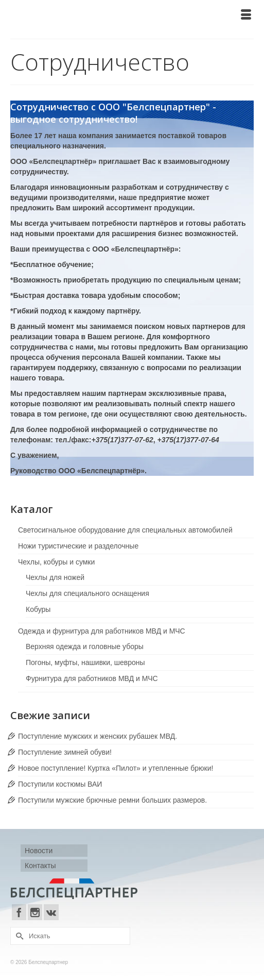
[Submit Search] (18, 936)
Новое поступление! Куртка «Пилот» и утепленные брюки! (116, 768)
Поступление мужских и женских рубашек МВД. (98, 736)
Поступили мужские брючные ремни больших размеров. (112, 800)
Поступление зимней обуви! (65, 752)
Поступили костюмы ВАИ (60, 784)
